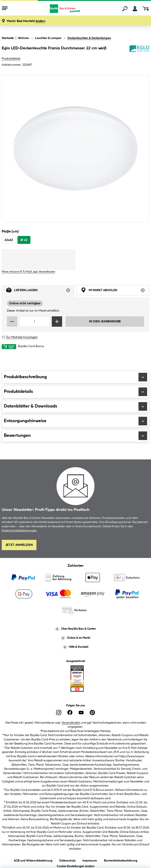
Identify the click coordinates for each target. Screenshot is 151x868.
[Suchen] (125, 9)
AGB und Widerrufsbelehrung (33, 860)
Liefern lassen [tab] (40, 291)
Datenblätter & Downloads (75, 406)
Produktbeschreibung (75, 377)
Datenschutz (67, 860)
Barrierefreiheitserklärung (121, 860)
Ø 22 (24, 240)
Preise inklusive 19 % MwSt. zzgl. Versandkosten (28, 272)
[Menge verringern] (12, 322)
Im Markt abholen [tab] (115, 291)
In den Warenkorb (105, 322)
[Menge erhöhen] (57, 322)
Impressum (90, 860)
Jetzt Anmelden (19, 545)
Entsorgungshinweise (75, 421)
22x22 (9, 240)
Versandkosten (71, 723)
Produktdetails (11, 59)
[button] (26, 21)
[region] (75, 149)
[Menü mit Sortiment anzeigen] (5, 9)
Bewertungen (75, 436)
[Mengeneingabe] (35, 322)
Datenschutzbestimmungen (19, 531)
